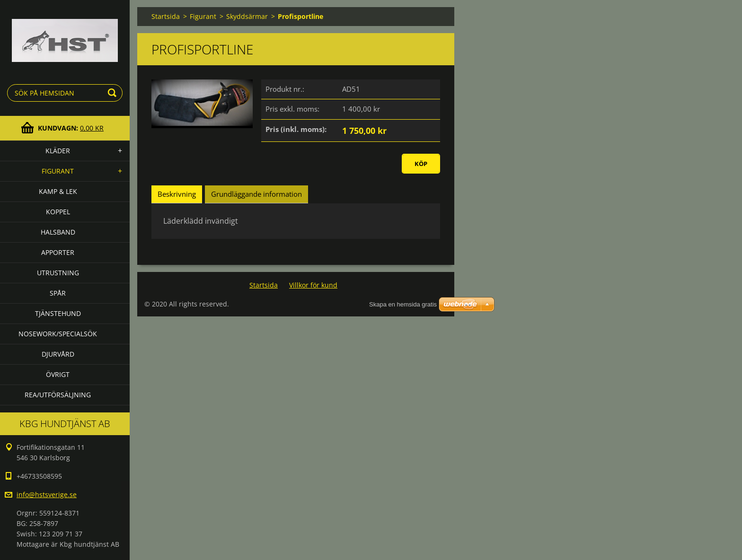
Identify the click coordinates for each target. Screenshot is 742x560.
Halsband (58, 232)
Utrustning (58, 273)
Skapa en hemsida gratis (403, 304)
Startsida (166, 16)
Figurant (58, 171)
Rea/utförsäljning (58, 395)
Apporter (58, 252)
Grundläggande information (256, 194)
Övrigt (58, 374)
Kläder (58, 151)
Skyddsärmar (247, 16)
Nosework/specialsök (58, 334)
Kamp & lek (58, 191)
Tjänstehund (58, 313)
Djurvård (58, 354)
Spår (58, 293)
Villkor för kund (313, 285)
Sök (114, 93)
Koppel (58, 212)
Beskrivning (177, 194)
